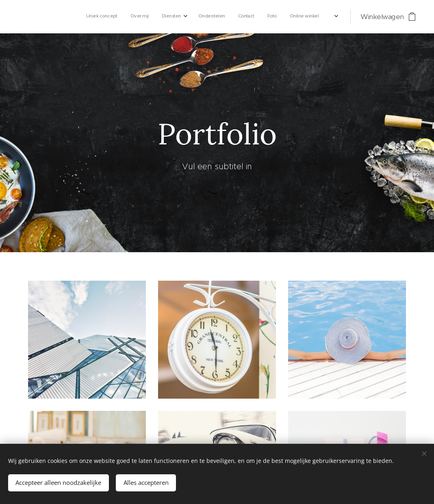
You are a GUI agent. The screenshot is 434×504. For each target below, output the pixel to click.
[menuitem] (230, 17)
